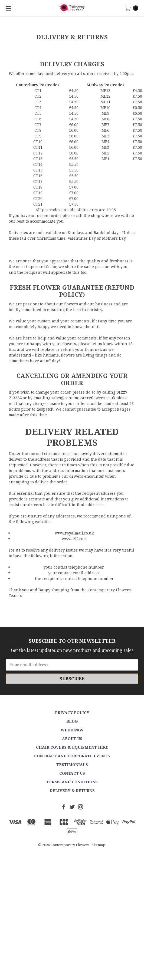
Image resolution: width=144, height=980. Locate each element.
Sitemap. (99, 845)
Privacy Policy (72, 713)
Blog (72, 721)
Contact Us (72, 773)
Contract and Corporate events (72, 756)
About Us (72, 739)
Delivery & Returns (72, 791)
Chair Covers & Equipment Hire (72, 747)
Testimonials (72, 765)
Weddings (72, 730)
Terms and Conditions (72, 782)
